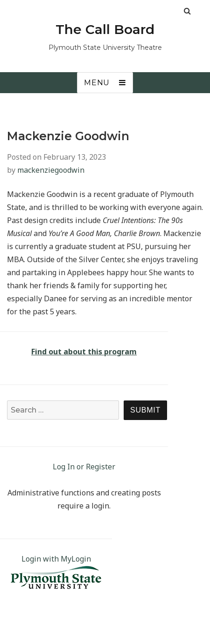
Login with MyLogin (56, 559)
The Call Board (105, 29)
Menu (97, 83)
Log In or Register (84, 467)
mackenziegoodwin (51, 170)
